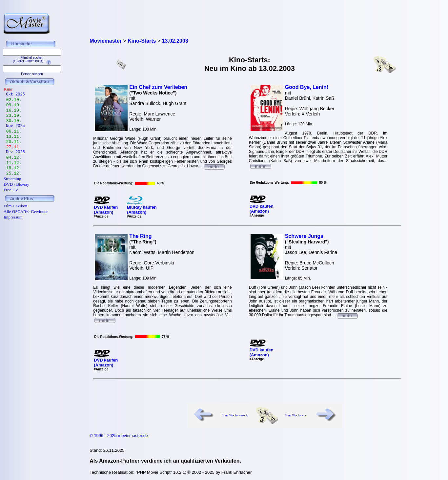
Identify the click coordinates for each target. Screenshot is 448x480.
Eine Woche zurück (235, 415)
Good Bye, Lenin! (307, 87)
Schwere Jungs (304, 236)
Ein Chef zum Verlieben (158, 87)
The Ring (140, 236)
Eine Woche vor (296, 415)
